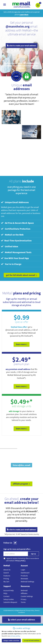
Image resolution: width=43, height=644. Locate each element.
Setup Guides (9, 599)
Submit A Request (10, 602)
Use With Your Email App (15, 258)
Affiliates (24, 593)
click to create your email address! (22, 46)
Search (6, 573)
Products (24, 576)
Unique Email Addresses (15, 202)
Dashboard (25, 573)
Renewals (24, 579)
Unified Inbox (10, 246)
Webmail (24, 590)
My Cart (6, 582)
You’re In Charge (11, 264)
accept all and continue (32, 640)
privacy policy (15, 636)
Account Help (9, 590)
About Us (7, 570)
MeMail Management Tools (16, 252)
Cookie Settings (27, 596)
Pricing (6, 579)
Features (7, 576)
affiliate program (21, 484)
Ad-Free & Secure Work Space (17, 223)
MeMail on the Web (12, 235)
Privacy (24, 599)
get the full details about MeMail (22, 275)
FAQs (5, 593)
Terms (23, 602)
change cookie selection (11, 640)
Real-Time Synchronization (16, 241)
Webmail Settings (27, 582)
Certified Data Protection (16, 229)
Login (23, 570)
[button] (38, 5)
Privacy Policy (30, 610)
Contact (6, 596)
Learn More (22, 344)
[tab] (21, 202)
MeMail (10, 610)
